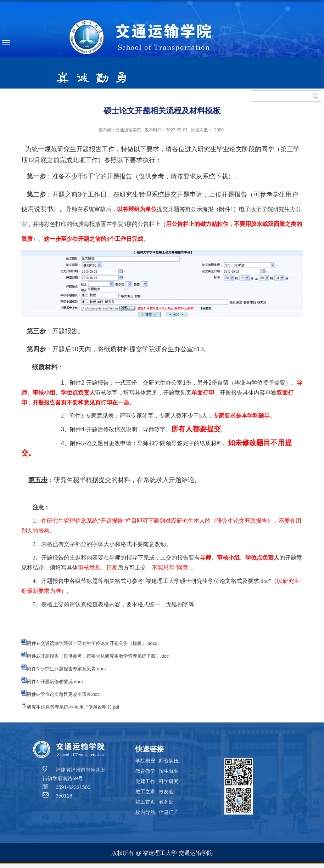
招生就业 (169, 771)
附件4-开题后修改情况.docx (55, 682)
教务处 (166, 802)
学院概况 (145, 761)
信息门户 (169, 812)
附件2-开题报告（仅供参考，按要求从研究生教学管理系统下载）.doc (98, 656)
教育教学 (145, 771)
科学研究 (169, 781)
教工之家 (145, 792)
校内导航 (145, 812)
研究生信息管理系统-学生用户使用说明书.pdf (73, 707)
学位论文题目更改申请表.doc (70, 694)
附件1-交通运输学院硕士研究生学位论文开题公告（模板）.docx (92, 643)
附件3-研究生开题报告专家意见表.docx (67, 669)
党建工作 (145, 781)
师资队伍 (169, 761)
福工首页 (145, 802)
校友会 (166, 792)
